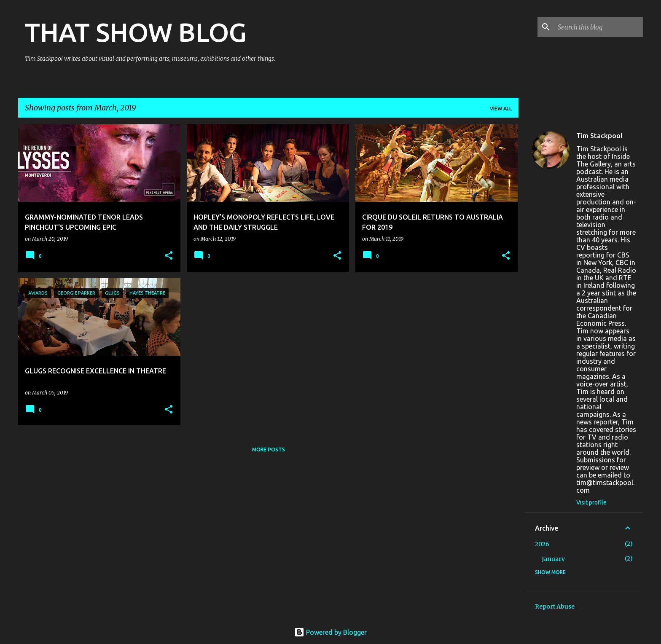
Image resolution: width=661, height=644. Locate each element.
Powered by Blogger (330, 632)
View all (501, 109)
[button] (169, 256)
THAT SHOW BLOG (136, 32)
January (553, 559)
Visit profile (591, 502)
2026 (542, 544)
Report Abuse (555, 606)
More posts (269, 449)
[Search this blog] (599, 27)
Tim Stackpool (599, 136)
